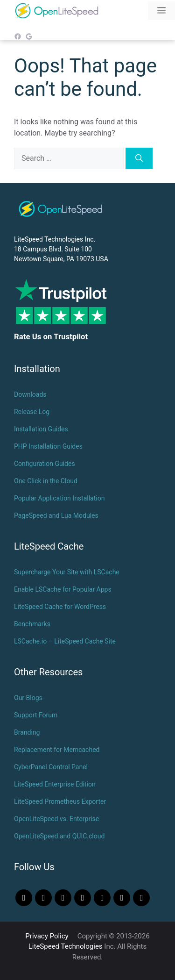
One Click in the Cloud (46, 481)
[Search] (139, 158)
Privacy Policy (47, 936)
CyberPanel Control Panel (51, 767)
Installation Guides (41, 429)
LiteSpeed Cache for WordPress (60, 607)
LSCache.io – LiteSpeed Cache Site (65, 641)
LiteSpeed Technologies (66, 946)
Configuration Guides (45, 464)
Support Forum (36, 715)
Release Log (32, 412)
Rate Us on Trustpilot (51, 336)
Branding (27, 732)
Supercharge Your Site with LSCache (67, 572)
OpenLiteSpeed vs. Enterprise (56, 819)
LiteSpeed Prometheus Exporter (60, 801)
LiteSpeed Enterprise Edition (55, 784)
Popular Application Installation (59, 498)
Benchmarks (32, 624)
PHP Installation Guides (48, 446)
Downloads (30, 394)
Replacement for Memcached (57, 750)
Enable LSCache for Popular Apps (63, 589)
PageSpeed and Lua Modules (56, 515)
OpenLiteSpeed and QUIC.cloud (59, 836)
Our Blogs (28, 698)
